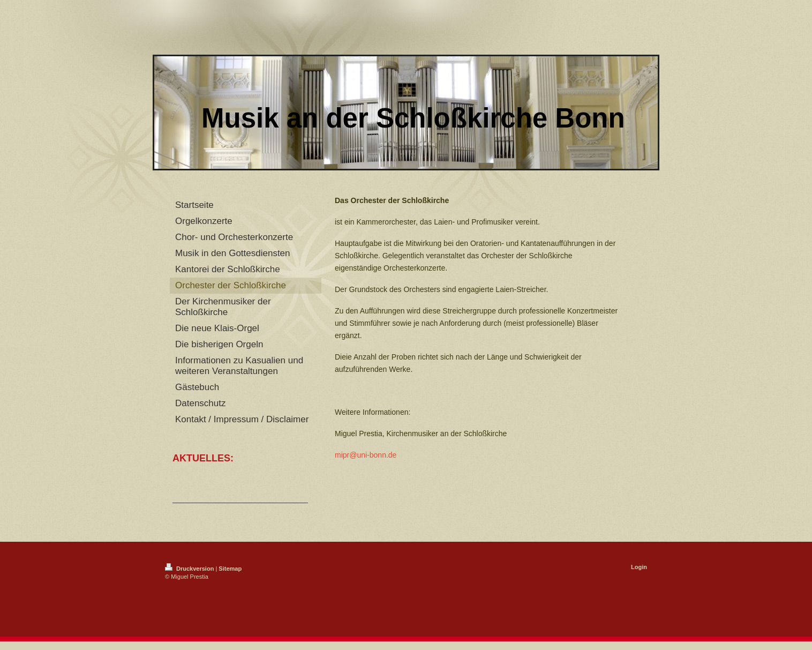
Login (639, 567)
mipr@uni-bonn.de (366, 455)
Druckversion (190, 569)
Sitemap (230, 569)
